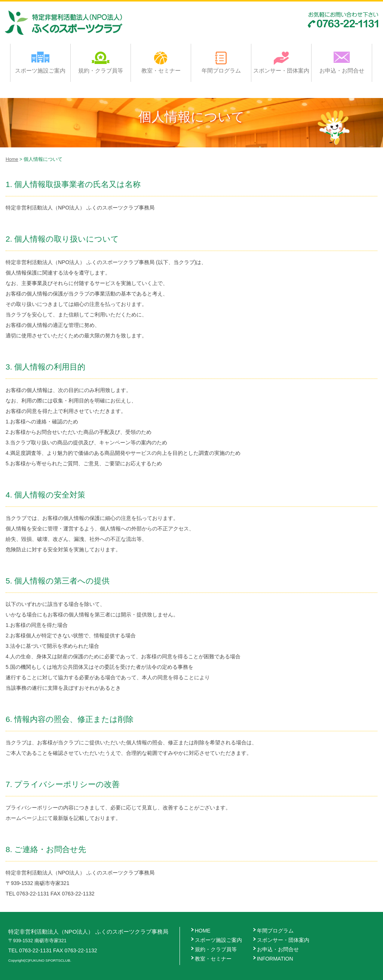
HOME (203, 931)
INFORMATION (275, 959)
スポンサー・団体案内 (281, 62)
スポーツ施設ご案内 (40, 62)
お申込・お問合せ (342, 62)
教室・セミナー (161, 62)
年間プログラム (221, 62)
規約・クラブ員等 (101, 62)
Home (12, 159)
